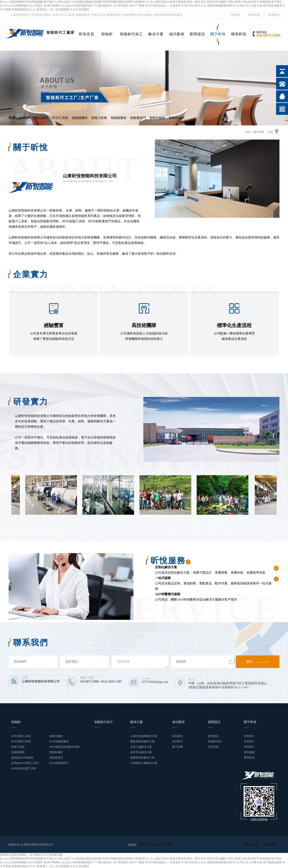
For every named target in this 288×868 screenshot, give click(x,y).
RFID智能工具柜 (21, 736)
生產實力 (249, 741)
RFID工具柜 (60, 118)
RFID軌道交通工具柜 (24, 768)
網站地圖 (254, 15)
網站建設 (258, 845)
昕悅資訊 (213, 736)
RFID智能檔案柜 (59, 741)
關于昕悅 (218, 34)
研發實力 (249, 747)
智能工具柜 (40, 118)
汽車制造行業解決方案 (144, 763)
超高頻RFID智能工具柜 (25, 763)
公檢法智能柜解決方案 (144, 736)
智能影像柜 (177, 118)
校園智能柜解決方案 (142, 758)
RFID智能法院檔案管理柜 (64, 747)
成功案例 (177, 34)
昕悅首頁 (87, 34)
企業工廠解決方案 (141, 747)
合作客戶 (177, 741)
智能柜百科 (215, 741)
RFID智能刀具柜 (21, 741)
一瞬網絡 (271, 845)
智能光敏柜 (157, 118)
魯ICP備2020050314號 (152, 845)
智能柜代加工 (131, 34)
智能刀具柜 (99, 118)
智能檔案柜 (119, 118)
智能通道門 (138, 118)
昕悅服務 (249, 752)
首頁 (248, 132)
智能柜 (235, 15)
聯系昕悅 (274, 15)
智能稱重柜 (80, 118)
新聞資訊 (197, 34)
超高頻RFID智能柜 (22, 758)
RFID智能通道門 (59, 763)
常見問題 (213, 747)
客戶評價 (177, 747)
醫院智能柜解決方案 (142, 741)
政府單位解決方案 (141, 752)
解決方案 (156, 34)
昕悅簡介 (249, 736)
